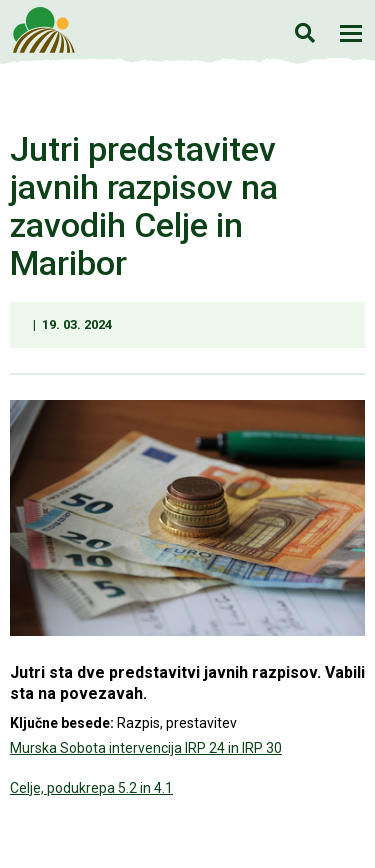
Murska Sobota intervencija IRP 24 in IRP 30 (146, 748)
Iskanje (304, 32)
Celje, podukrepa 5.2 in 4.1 (91, 788)
